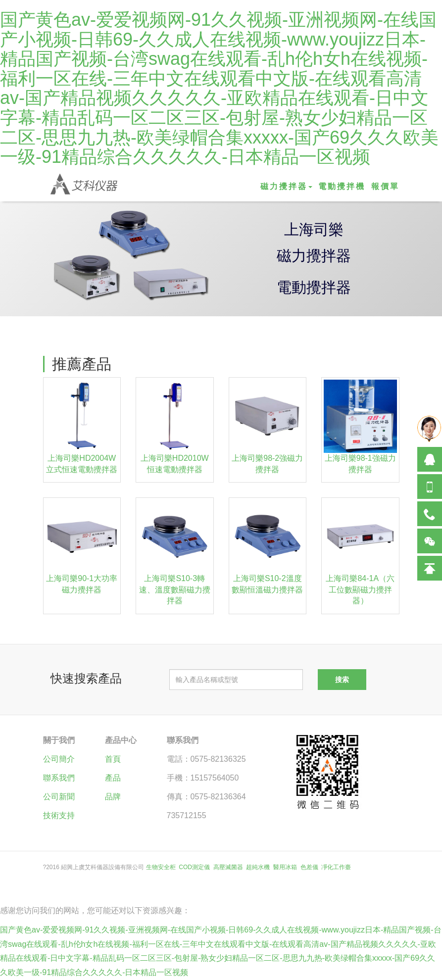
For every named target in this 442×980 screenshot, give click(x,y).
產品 (113, 778)
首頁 (113, 759)
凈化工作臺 (336, 867)
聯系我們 (59, 778)
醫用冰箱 (285, 867)
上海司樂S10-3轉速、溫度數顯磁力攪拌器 (175, 590)
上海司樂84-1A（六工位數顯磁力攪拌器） (360, 590)
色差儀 (309, 867)
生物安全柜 (161, 867)
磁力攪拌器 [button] (286, 186)
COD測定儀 (194, 867)
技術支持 (59, 815)
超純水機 (258, 867)
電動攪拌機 (342, 186)
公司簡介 (59, 759)
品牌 (113, 797)
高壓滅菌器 (228, 867)
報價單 (385, 186)
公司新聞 (59, 797)
